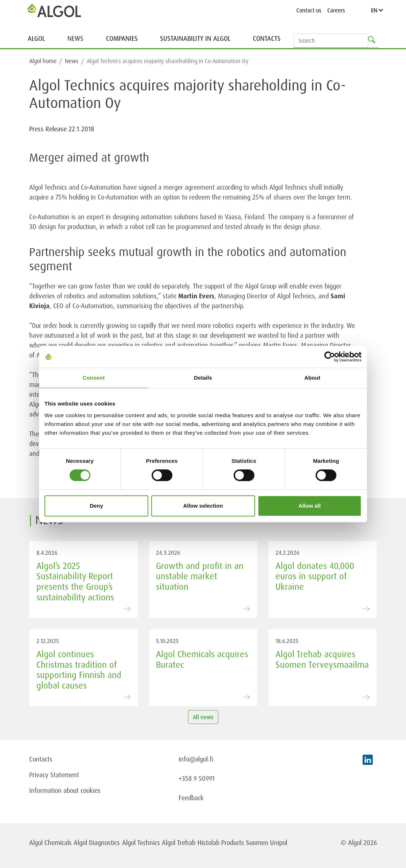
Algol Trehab (179, 842)
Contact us (309, 10)
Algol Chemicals (50, 842)
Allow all (310, 506)
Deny (96, 506)
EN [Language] (377, 10)
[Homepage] (54, 10)
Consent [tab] (94, 378)
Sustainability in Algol (195, 38)
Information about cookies (65, 790)
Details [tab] (203, 378)
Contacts (267, 38)
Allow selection (203, 506)
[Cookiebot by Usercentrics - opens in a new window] (330, 357)
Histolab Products (221, 842)
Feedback (191, 798)
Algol (36, 38)
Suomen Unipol (267, 842)
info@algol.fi (196, 759)
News (75, 38)
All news (203, 717)
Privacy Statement (54, 775)
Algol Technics (141, 842)
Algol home (43, 61)
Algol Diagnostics (97, 842)
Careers (336, 10)
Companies (122, 38)
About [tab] (312, 378)
